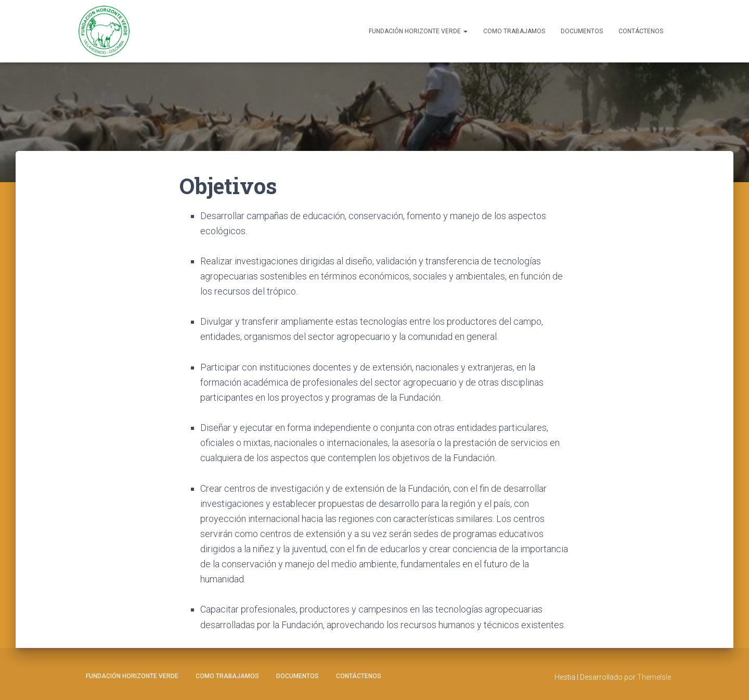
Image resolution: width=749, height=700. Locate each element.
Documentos (582, 31)
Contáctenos (641, 31)
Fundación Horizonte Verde (418, 31)
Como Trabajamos (514, 31)
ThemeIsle (654, 677)
